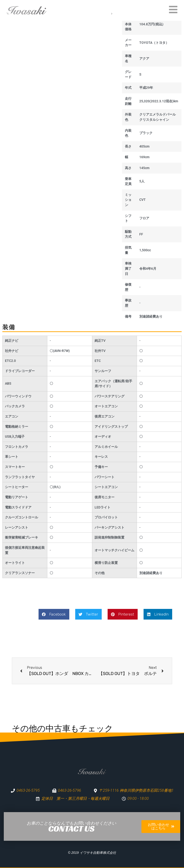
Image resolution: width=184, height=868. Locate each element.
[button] (54, 614)
